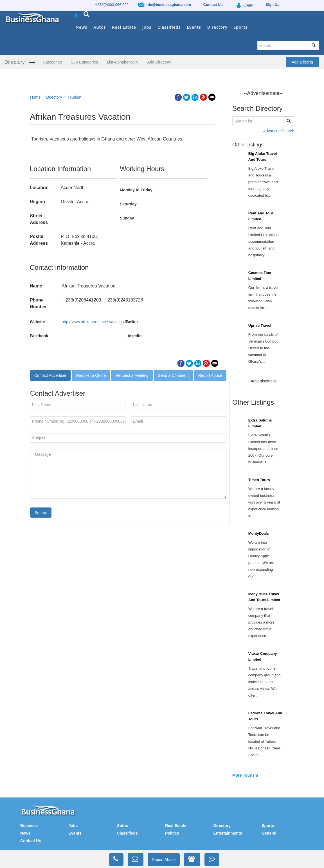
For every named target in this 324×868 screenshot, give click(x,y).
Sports (241, 27)
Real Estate (124, 27)
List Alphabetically (122, 62)
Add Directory (159, 62)
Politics (172, 833)
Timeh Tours (259, 480)
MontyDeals (259, 533)
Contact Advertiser (50, 375)
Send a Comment (173, 375)
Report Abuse (210, 375)
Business (29, 826)
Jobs (147, 27)
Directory (217, 27)
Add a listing (302, 62)
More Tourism (245, 775)
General (269, 833)
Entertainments (228, 833)
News (81, 27)
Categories (52, 62)
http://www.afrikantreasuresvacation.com (97, 322)
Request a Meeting (132, 375)
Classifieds (169, 27)
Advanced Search (279, 131)
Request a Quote (91, 375)
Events (194, 27)
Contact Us (31, 841)
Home (35, 97)
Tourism (74, 97)
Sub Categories (85, 62)
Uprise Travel (260, 326)
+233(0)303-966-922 (112, 5)
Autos (100, 27)
